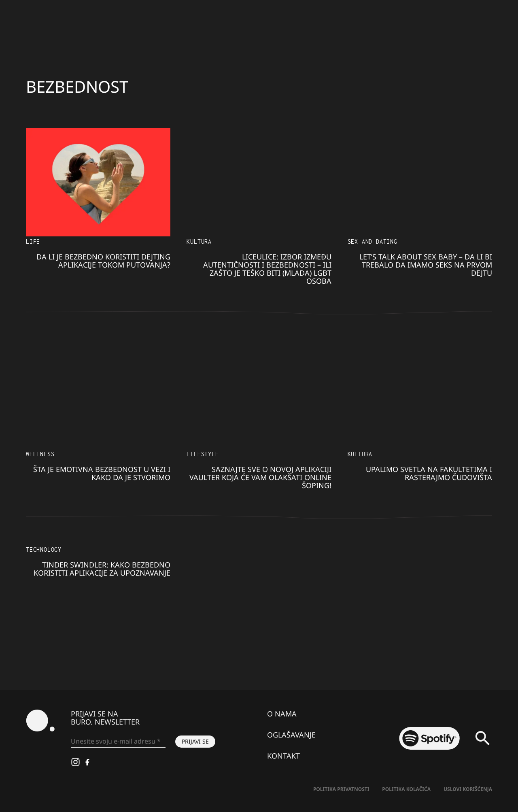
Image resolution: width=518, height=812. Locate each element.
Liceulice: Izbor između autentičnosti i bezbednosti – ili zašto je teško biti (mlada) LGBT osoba (267, 269)
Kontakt (283, 756)
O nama (282, 714)
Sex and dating (373, 241)
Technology (44, 549)
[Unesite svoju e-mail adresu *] (118, 742)
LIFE (33, 241)
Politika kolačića (406, 789)
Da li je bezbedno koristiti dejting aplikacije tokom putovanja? (103, 261)
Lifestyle (203, 454)
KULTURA (199, 241)
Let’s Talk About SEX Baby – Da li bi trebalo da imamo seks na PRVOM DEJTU (426, 265)
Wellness (40, 454)
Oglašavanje (291, 735)
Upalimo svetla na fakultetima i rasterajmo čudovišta (429, 473)
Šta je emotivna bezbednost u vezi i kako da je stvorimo (102, 473)
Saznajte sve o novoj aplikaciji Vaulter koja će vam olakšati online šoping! (260, 477)
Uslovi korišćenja (468, 789)
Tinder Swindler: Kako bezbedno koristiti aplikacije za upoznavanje (102, 569)
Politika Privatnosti (341, 789)
